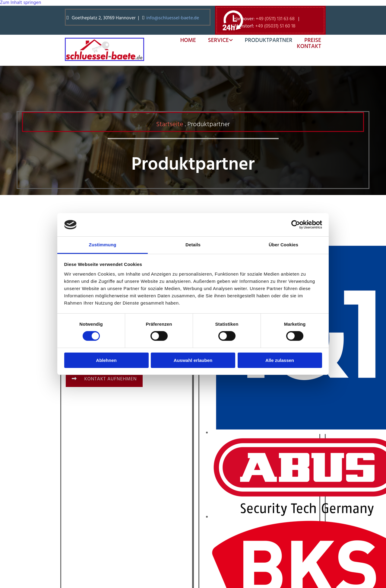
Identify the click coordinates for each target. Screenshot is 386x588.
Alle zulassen (280, 360)
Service (218, 41)
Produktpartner (269, 41)
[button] (104, 379)
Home (188, 41)
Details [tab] (193, 245)
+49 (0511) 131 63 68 (275, 19)
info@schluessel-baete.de (173, 18)
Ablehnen (106, 360)
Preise (313, 41)
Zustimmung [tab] (103, 245)
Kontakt (309, 47)
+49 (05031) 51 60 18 (275, 26)
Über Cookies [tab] (283, 245)
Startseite (170, 125)
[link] (214, 41)
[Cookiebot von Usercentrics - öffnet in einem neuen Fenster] (296, 225)
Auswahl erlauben (193, 360)
